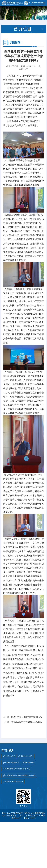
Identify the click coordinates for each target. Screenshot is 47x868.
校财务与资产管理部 (27, 756)
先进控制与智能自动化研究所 (14, 782)
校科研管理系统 (30, 763)
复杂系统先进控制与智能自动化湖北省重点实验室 (20, 775)
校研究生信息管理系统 (12, 763)
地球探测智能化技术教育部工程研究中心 (18, 769)
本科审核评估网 (10, 756)
